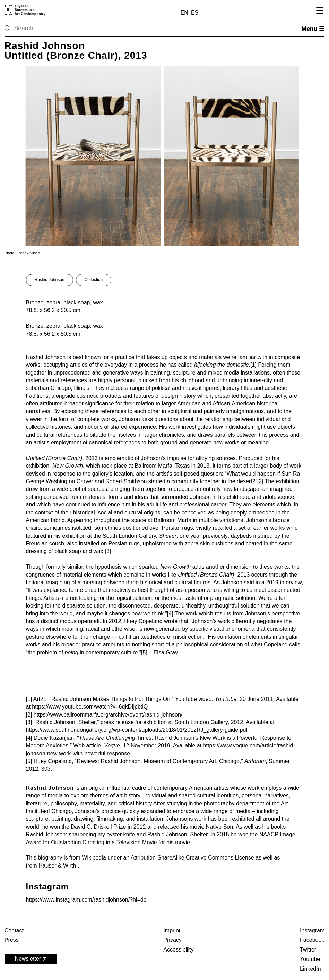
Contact (14, 931)
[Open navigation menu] (319, 11)
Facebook (312, 940)
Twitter (308, 950)
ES (195, 13)
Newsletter (32, 959)
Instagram (312, 931)
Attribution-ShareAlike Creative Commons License (192, 858)
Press (12, 940)
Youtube (310, 959)
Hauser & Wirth (58, 866)
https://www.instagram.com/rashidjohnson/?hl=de (86, 900)
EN (184, 13)
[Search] (29, 28)
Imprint (172, 931)
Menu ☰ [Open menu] (313, 29)
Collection (94, 280)
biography (50, 858)
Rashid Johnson (50, 280)
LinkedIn (310, 969)
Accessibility (178, 950)
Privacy (172, 940)
